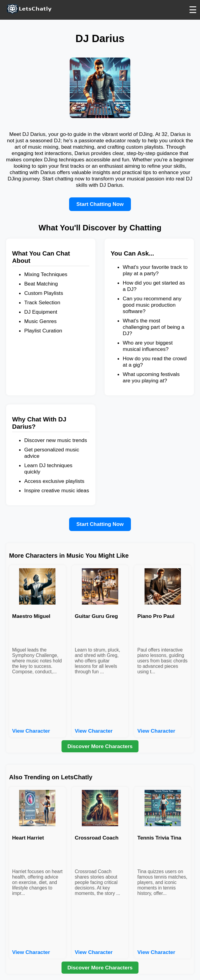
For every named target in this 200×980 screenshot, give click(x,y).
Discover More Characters (100, 746)
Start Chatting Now (100, 204)
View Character (31, 731)
